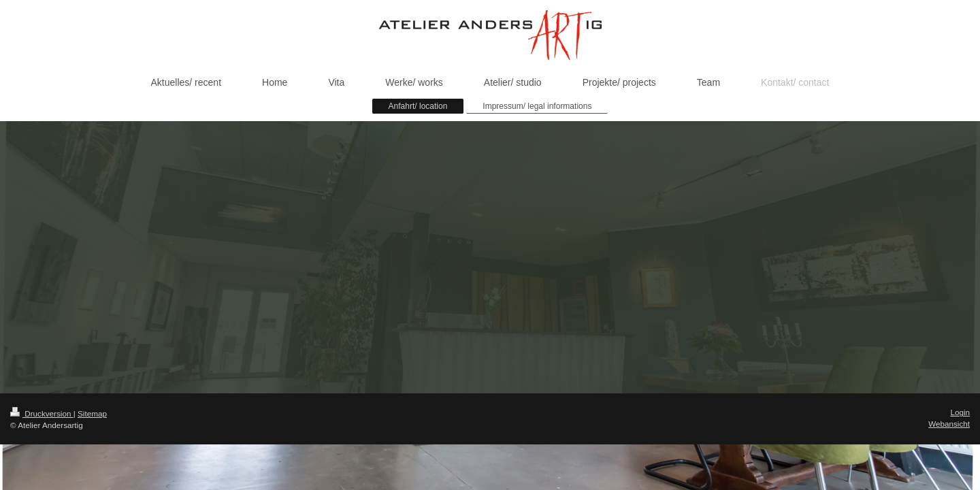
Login (960, 412)
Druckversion (42, 413)
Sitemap (92, 413)
